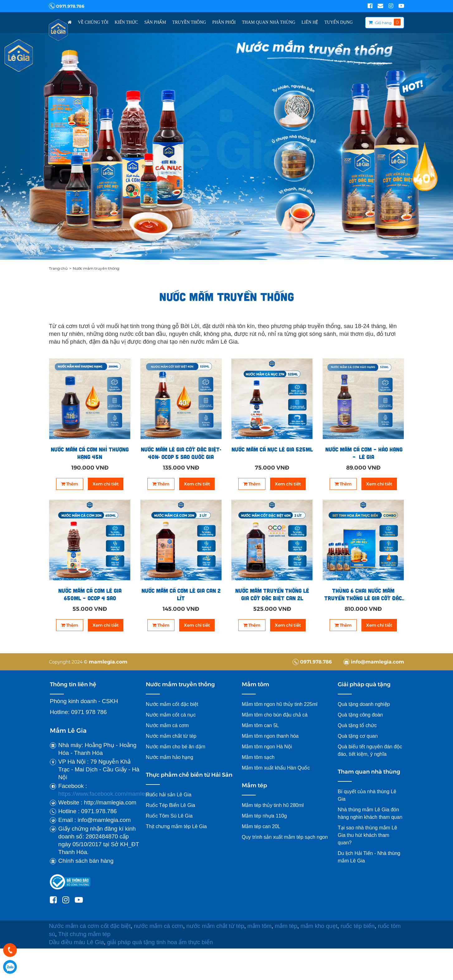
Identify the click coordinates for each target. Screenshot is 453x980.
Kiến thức (126, 22)
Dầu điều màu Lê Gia (76, 942)
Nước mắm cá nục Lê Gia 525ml (272, 449)
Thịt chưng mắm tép (84, 934)
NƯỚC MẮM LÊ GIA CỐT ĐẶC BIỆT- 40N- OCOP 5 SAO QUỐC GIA (181, 453)
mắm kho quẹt (319, 926)
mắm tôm (259, 926)
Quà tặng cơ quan (358, 736)
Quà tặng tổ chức (357, 725)
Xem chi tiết (106, 484)
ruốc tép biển (358, 926)
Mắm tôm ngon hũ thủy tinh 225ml (280, 704)
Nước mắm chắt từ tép (171, 736)
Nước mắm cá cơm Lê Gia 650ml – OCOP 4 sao (90, 594)
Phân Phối (224, 22)
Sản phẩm (155, 22)
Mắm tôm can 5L (260, 725)
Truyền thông (189, 22)
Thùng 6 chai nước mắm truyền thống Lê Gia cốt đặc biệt (363, 594)
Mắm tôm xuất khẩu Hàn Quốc (276, 768)
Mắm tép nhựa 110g (264, 816)
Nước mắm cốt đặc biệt (172, 704)
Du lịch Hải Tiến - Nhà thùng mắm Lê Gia (369, 857)
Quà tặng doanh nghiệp (364, 704)
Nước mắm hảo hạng (169, 757)
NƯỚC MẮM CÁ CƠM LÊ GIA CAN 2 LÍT (181, 594)
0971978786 (10, 967)
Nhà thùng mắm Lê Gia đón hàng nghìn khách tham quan (370, 813)
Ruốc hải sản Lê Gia (169, 795)
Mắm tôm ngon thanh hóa (270, 736)
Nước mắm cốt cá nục (172, 715)
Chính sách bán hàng (86, 861)
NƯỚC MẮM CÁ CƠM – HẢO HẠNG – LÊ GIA (363, 453)
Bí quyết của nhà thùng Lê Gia (367, 795)
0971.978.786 (67, 6)
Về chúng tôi (93, 22)
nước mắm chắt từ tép (215, 926)
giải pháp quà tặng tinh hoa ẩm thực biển (161, 942)
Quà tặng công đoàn (360, 715)
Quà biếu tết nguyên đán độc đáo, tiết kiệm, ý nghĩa (370, 750)
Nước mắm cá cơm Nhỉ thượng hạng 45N (90, 453)
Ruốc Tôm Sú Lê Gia (169, 816)
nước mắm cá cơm (159, 926)
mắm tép (286, 926)
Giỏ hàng (383, 23)
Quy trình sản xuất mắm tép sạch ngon (285, 837)
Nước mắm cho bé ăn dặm (176, 747)
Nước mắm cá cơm (167, 725)
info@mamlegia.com (374, 661)
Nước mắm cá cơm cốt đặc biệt (90, 926)
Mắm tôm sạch (258, 757)
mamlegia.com (108, 661)
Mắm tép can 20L (261, 826)
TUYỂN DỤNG (339, 22)
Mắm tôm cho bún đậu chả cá (275, 715)
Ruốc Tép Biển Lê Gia (170, 805)
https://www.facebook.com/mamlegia (105, 794)
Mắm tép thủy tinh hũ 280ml (273, 805)
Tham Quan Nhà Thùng (269, 22)
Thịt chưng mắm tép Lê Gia (177, 826)
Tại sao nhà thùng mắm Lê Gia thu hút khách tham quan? (367, 835)
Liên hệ (310, 22)
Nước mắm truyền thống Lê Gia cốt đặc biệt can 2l (272, 594)
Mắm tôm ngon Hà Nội (267, 747)
